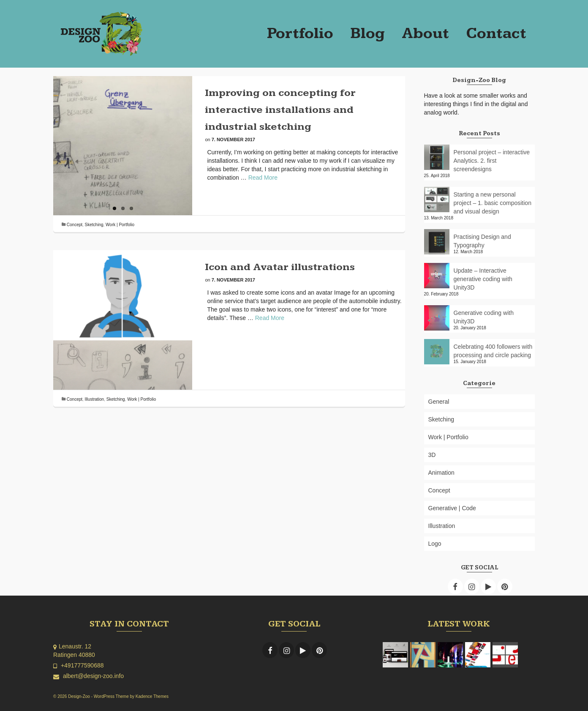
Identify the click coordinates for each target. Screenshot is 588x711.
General (439, 402)
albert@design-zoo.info (88, 676)
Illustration (95, 399)
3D (432, 455)
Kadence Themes (152, 696)
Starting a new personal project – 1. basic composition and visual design (493, 203)
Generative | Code (452, 508)
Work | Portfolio (120, 225)
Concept (75, 225)
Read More (263, 178)
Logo (435, 544)
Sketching (94, 225)
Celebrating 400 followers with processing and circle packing (493, 351)
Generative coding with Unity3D (484, 317)
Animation (441, 473)
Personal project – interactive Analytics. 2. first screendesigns (492, 161)
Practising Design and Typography (482, 241)
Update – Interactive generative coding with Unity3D (483, 279)
